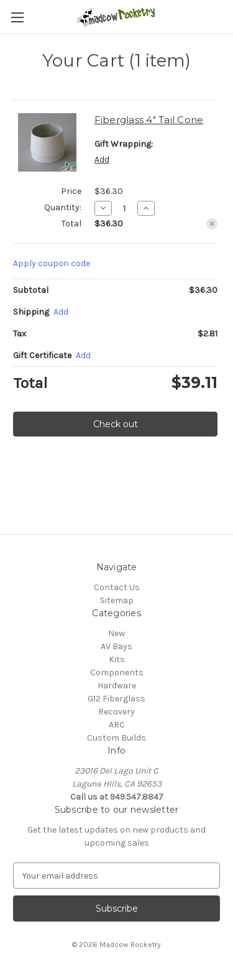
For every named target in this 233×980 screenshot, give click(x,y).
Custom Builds (116, 738)
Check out (116, 424)
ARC (117, 725)
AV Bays (116, 646)
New (116, 633)
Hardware (117, 686)
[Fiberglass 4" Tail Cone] (125, 208)
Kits (117, 659)
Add (102, 159)
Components (117, 673)
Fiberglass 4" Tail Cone (149, 120)
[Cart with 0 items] (226, 16)
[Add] (61, 312)
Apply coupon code (52, 263)
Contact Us (117, 587)
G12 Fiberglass (116, 699)
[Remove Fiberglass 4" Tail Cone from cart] (212, 224)
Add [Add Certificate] (83, 355)
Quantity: (63, 207)
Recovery (116, 712)
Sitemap (117, 600)
